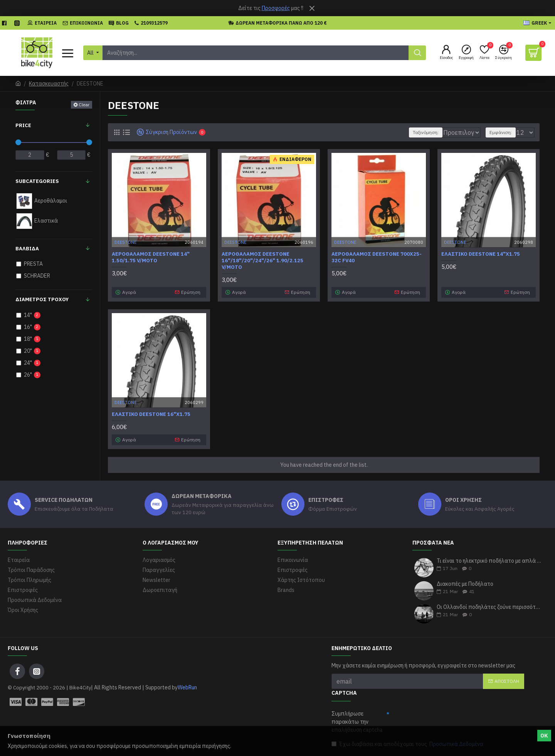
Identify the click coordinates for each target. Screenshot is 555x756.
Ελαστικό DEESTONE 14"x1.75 (481, 254)
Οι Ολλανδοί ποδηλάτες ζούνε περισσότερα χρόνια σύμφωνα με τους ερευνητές (489, 607)
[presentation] (448, 722)
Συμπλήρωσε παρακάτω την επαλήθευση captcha (357, 722)
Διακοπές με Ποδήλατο (465, 584)
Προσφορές (276, 8)
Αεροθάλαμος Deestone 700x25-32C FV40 (377, 257)
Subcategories (37, 181)
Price (23, 125)
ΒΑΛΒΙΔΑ (27, 249)
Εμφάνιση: (504, 132)
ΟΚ (544, 736)
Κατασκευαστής (49, 84)
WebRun (187, 687)
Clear (84, 105)
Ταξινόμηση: (404, 132)
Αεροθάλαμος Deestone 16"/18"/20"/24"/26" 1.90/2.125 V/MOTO (262, 261)
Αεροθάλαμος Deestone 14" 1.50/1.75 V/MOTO (151, 257)
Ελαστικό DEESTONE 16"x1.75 (151, 414)
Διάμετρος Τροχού (42, 299)
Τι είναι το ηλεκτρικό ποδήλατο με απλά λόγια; (489, 561)
